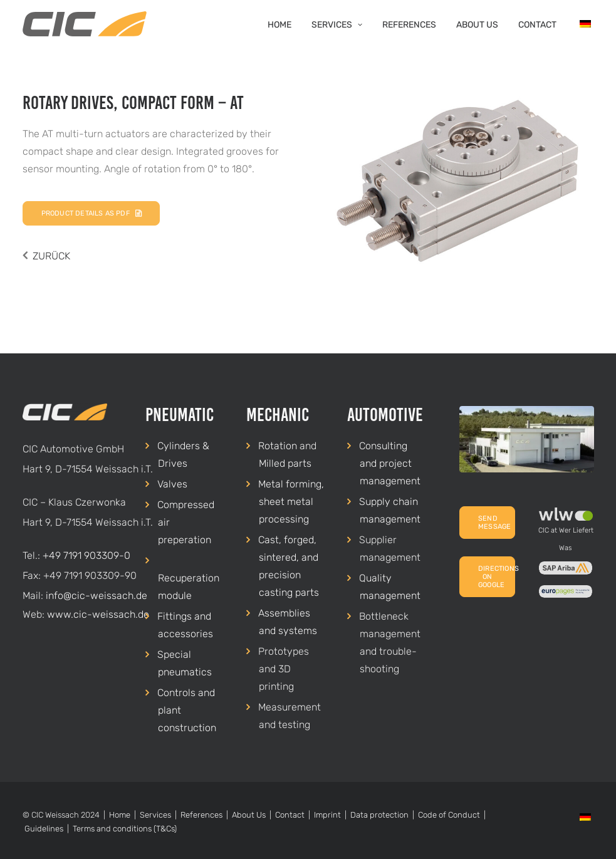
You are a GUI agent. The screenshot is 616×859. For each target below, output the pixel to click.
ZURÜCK (51, 256)
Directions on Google (497, 577)
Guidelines (44, 829)
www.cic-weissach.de (98, 614)
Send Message (494, 523)
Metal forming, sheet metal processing (291, 502)
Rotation (278, 446)
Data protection (379, 815)
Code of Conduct (449, 815)
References (409, 25)
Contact (537, 25)
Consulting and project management (390, 463)
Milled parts (285, 463)
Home (279, 25)
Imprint (327, 815)
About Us (477, 25)
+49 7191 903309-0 (86, 555)
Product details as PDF (91, 213)
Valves (172, 484)
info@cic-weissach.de (97, 596)
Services (337, 25)
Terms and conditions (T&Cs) (125, 829)
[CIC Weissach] (85, 24)
